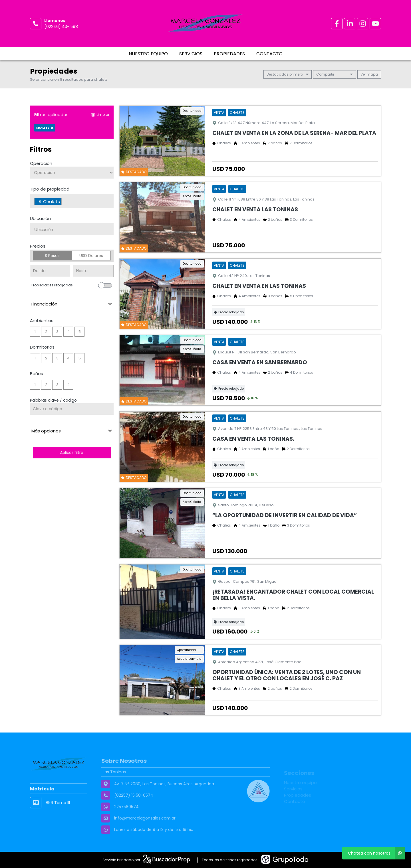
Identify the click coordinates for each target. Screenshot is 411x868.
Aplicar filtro (72, 453)
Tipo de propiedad (50, 189)
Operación (41, 163)
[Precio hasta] (93, 271)
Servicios (191, 54)
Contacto (269, 54)
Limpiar (100, 115)
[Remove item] (40, 202)
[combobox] (72, 201)
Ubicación (40, 218)
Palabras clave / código (53, 400)
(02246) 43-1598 (61, 27)
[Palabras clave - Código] (72, 409)
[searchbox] (65, 202)
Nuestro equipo (148, 54)
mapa (369, 74)
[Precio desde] (50, 271)
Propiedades (229, 54)
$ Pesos (52, 256)
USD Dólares (91, 256)
